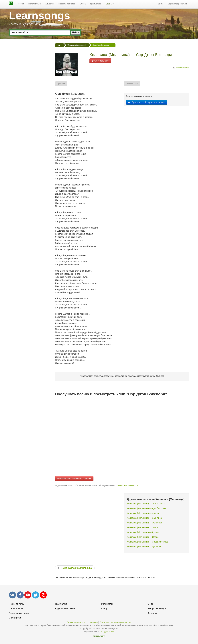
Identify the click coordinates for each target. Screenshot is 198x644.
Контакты (152, 613)
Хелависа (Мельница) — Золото (143, 527)
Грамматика (96, 4)
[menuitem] (21, 4)
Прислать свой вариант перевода (147, 102)
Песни (21, 4)
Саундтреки (15, 618)
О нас (150, 604)
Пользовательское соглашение (82, 622)
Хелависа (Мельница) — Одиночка (144, 523)
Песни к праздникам (19, 613)
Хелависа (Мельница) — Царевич (144, 547)
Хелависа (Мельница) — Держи (143, 532)
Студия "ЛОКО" (108, 632)
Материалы (107, 604)
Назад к (75, 568)
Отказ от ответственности (127, 485)
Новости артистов (67, 4)
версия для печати (181, 68)
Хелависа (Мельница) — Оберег (143, 537)
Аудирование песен (65, 608)
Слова (83, 4)
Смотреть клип (100, 61)
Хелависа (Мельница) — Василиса (144, 518)
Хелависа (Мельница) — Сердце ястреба (148, 542)
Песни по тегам (17, 604)
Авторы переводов (157, 608)
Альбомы (50, 4)
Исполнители (35, 4)
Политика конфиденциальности (115, 622)
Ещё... (110, 4)
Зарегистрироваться (177, 4)
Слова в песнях (17, 608)
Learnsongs (39, 16)
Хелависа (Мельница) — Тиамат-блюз (146, 504)
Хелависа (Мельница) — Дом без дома (146, 508)
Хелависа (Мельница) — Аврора (143, 513)
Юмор (104, 608)
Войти (160, 4)
